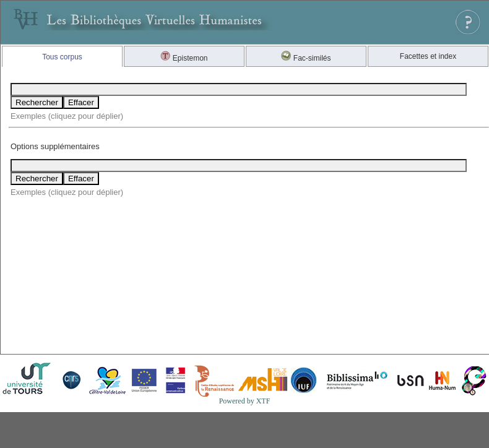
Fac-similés (306, 58)
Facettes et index (428, 56)
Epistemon (184, 58)
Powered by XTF (245, 401)
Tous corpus (62, 57)
